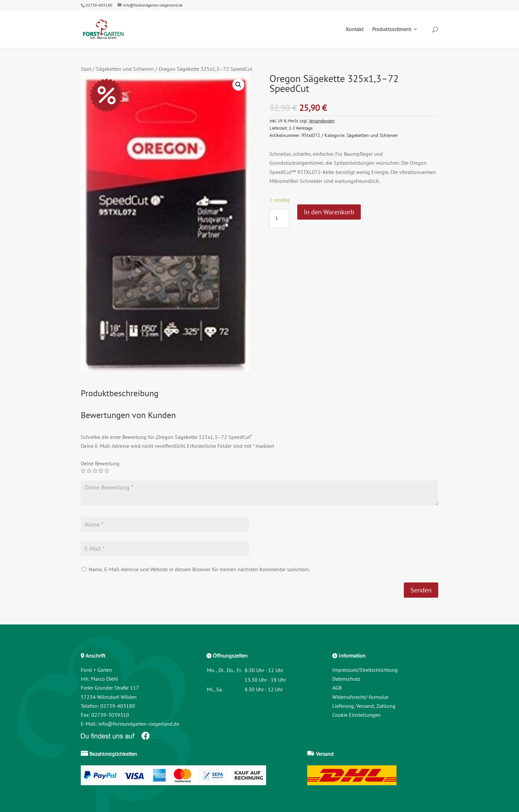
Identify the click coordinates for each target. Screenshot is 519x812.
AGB (337, 688)
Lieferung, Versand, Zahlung (364, 706)
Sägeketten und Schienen (125, 69)
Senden (421, 590)
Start (86, 69)
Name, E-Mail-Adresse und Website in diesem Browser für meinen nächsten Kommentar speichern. (199, 569)
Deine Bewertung (100, 463)
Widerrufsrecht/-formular (360, 697)
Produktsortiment (392, 30)
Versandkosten (322, 121)
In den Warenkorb (329, 212)
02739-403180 (99, 5)
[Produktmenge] (279, 219)
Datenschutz (346, 679)
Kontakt (355, 30)
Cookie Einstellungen (356, 715)
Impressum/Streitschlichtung (365, 670)
